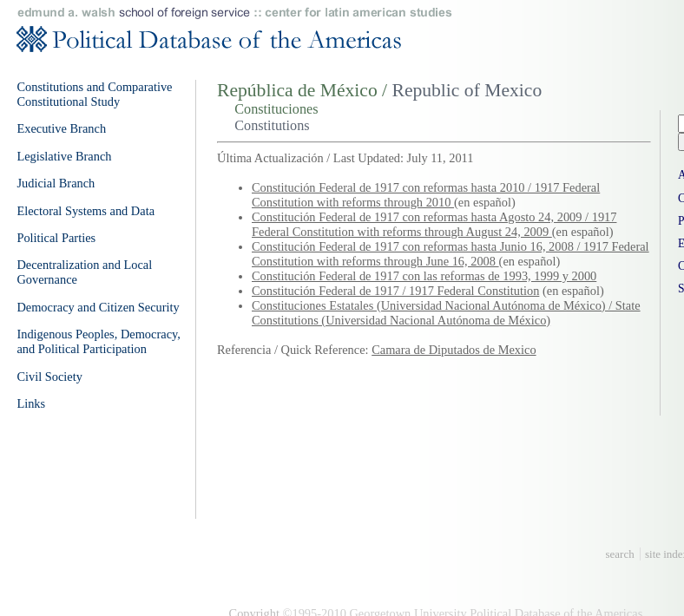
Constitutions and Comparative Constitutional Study (94, 94)
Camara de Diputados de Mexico (454, 350)
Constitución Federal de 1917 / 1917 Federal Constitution (395, 291)
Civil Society (49, 377)
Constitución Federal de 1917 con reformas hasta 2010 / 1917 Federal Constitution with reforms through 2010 (426, 195)
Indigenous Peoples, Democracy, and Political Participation (99, 341)
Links (31, 403)
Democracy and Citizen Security (98, 307)
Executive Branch (61, 128)
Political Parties (56, 238)
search (620, 554)
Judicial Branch (56, 183)
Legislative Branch (64, 156)
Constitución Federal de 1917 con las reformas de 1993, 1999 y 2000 (424, 276)
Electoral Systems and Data (85, 211)
